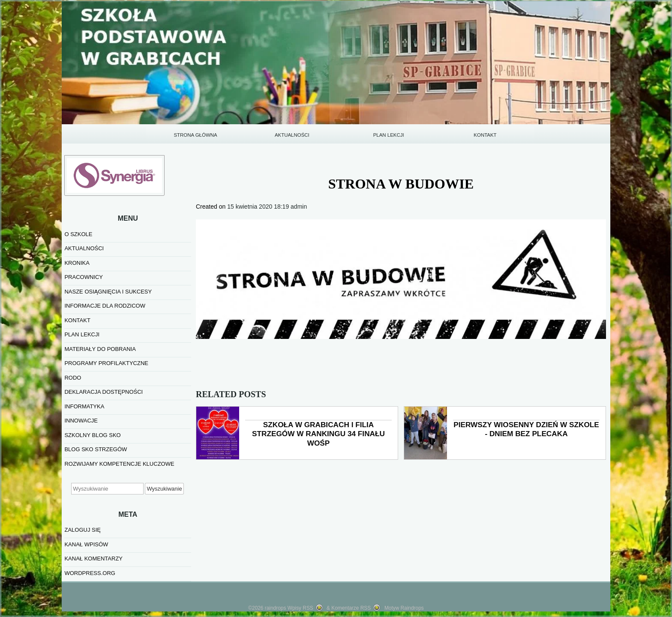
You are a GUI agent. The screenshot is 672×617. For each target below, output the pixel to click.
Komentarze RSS (351, 608)
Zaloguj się (82, 530)
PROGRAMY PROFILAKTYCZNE (106, 363)
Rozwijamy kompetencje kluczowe (119, 464)
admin (299, 207)
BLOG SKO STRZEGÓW (96, 449)
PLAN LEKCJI (389, 135)
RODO (73, 378)
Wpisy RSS (300, 608)
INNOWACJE (81, 421)
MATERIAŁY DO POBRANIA (100, 349)
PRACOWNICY (84, 277)
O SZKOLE (78, 234)
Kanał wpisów (86, 544)
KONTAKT (485, 135)
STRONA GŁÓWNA (195, 135)
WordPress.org (90, 573)
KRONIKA (77, 263)
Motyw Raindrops (404, 608)
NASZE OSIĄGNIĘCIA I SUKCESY (108, 292)
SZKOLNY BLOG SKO (92, 435)
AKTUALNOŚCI (292, 135)
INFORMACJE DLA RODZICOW (105, 306)
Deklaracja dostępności (103, 392)
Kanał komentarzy (93, 559)
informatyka (84, 406)
